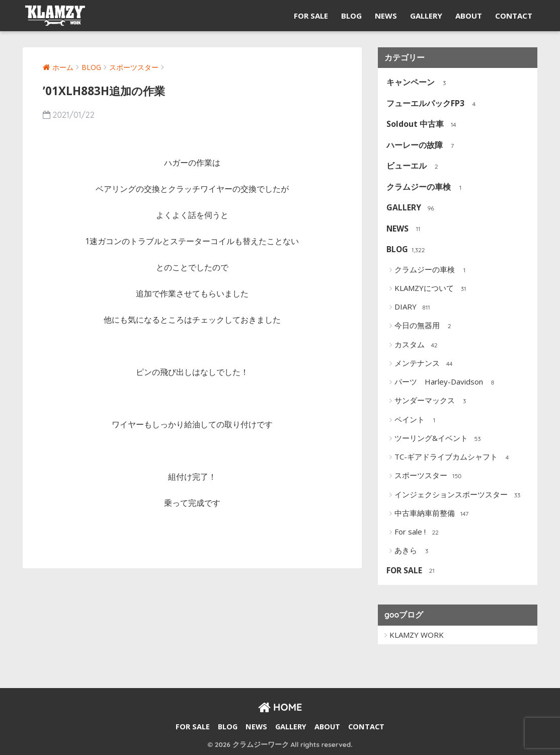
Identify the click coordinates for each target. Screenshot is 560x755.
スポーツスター (429, 476)
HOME (280, 707)
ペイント (417, 420)
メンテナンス (425, 364)
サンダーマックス (432, 401)
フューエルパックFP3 (433, 104)
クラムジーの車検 (426, 187)
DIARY (413, 308)
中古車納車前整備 (432, 514)
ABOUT (469, 16)
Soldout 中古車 (423, 125)
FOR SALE (311, 16)
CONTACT (514, 16)
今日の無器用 (425, 326)
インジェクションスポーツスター (459, 495)
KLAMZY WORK (417, 635)
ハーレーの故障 (422, 146)
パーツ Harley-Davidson (447, 383)
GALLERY (426, 16)
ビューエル (414, 166)
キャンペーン (418, 83)
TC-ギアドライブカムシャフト (454, 458)
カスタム (417, 345)
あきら (414, 551)
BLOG (351, 16)
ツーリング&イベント (439, 439)
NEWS (386, 16)
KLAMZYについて (432, 289)
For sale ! (418, 533)
